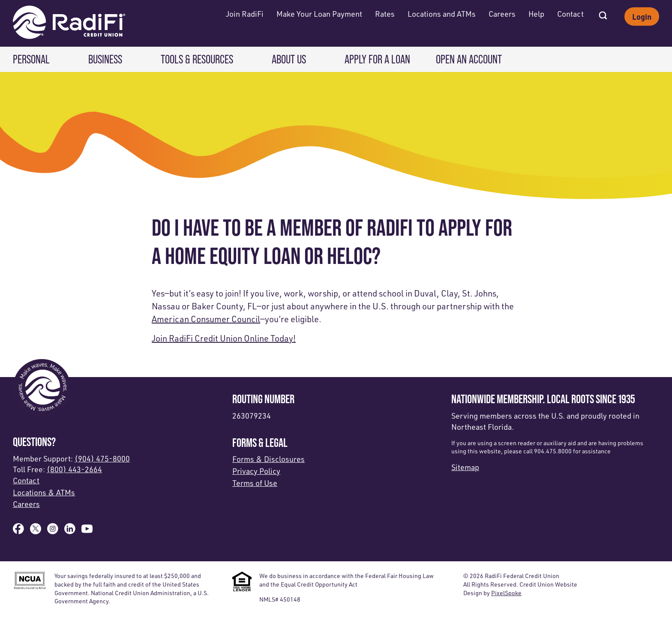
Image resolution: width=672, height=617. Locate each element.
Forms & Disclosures (268, 459)
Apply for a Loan (377, 59)
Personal (31, 59)
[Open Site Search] (603, 13)
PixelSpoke (506, 593)
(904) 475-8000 (102, 458)
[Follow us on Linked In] (70, 531)
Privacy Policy (256, 471)
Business (105, 59)
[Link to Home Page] (69, 23)
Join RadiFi (245, 14)
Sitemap (465, 467)
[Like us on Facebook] (18, 531)
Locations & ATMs (44, 492)
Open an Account (469, 59)
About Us (289, 59)
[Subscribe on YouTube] (87, 531)
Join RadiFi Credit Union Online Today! (224, 338)
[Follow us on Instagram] (53, 531)
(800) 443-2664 (74, 469)
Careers (502, 14)
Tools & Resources (197, 59)
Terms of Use (255, 483)
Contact (570, 14)
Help (536, 14)
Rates (385, 14)
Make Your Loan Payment (319, 14)
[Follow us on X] (36, 531)
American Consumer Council (206, 319)
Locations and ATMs (442, 14)
